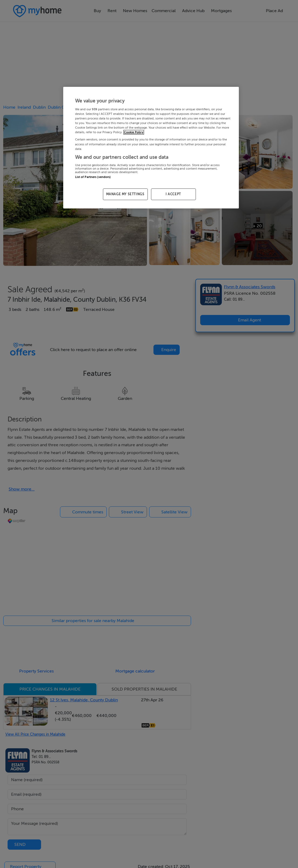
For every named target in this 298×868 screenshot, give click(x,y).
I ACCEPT (173, 194)
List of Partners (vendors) (93, 177)
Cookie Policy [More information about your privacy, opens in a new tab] (134, 132)
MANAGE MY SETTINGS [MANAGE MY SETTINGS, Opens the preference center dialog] (125, 194)
